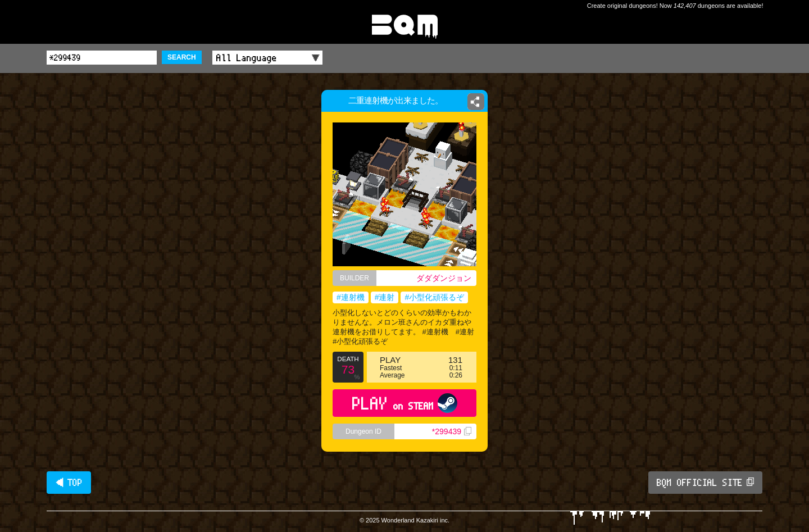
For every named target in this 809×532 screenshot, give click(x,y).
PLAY (405, 403)
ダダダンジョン (444, 278)
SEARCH (182, 57)
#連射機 (351, 297)
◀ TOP (69, 483)
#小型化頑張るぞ (434, 297)
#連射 (385, 297)
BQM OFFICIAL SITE (705, 483)
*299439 (452, 431)
